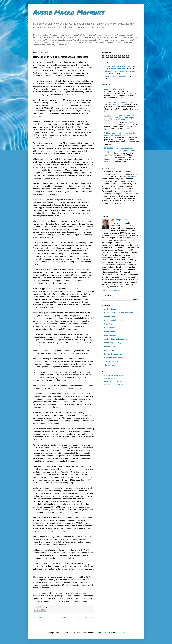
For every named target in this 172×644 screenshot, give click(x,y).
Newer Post (38, 617)
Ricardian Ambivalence (114, 358)
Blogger (122, 633)
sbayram (105, 633)
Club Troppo (109, 324)
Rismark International (112, 378)
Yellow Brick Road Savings (114, 375)
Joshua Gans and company (116, 339)
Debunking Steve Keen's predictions (118, 102)
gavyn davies (110, 331)
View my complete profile (111, 290)
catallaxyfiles (110, 316)
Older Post (89, 617)
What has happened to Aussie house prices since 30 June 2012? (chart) (121, 67)
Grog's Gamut (110, 335)
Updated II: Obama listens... (115, 89)
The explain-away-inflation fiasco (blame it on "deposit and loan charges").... (126, 118)
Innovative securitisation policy (116, 381)
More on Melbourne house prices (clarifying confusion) (125, 150)
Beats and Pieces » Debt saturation (119, 313)
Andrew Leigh (110, 309)
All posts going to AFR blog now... (117, 76)
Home (64, 617)
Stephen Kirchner (112, 361)
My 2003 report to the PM (114, 384)
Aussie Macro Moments (69, 12)
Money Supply (110, 346)
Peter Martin (109, 350)
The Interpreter (110, 365)
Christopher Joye (120, 220)
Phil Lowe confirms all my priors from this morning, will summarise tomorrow (120, 134)
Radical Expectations (113, 354)
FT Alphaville (110, 328)
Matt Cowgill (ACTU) (113, 343)
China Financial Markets (114, 320)
